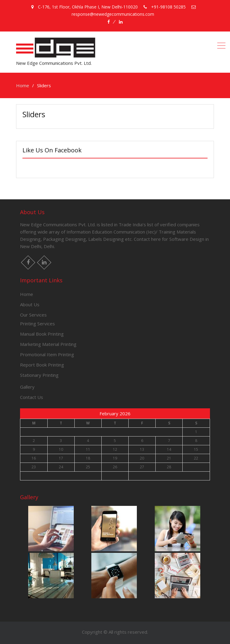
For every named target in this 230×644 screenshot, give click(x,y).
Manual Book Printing (42, 334)
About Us (30, 304)
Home (27, 294)
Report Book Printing (42, 365)
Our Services (33, 315)
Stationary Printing (39, 375)
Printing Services (37, 324)
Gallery (27, 387)
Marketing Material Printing (48, 344)
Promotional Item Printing (47, 354)
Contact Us (32, 397)
